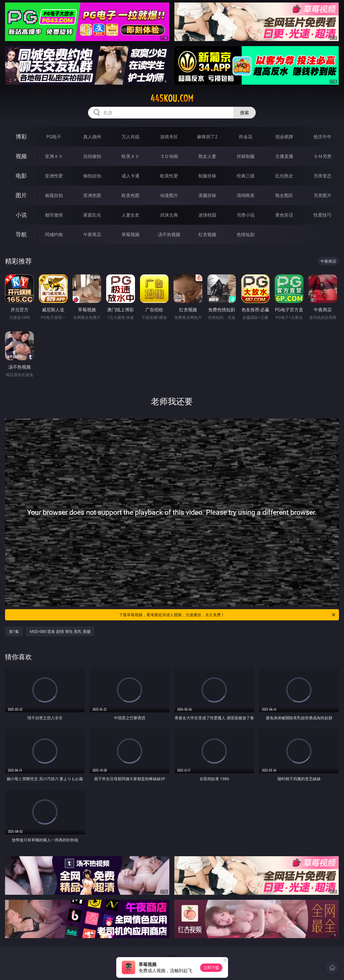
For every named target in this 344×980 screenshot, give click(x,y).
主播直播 (284, 156)
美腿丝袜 (207, 195)
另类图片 (322, 195)
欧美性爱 (169, 176)
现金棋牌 (284, 137)
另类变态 (322, 176)
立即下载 (211, 968)
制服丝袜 (207, 176)
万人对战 (131, 137)
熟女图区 (284, 195)
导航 (21, 234)
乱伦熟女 (284, 176)
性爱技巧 (322, 215)
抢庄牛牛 (322, 137)
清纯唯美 (246, 195)
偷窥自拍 (54, 195)
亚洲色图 (92, 195)
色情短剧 (246, 234)
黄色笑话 (284, 215)
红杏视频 (207, 234)
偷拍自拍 (92, 176)
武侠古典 (169, 215)
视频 (21, 156)
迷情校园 (207, 215)
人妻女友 (131, 215)
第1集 (14, 631)
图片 (21, 195)
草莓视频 (131, 234)
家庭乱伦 (92, 215)
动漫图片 (169, 195)
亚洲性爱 (54, 176)
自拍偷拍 (92, 156)
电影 (21, 176)
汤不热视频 (169, 234)
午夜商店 (92, 234)
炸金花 (246, 137)
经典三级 (246, 176)
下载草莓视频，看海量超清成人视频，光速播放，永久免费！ (227, 615)
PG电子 (54, 137)
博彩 (21, 137)
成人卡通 (131, 176)
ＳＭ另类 (322, 156)
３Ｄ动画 (169, 156)
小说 (21, 215)
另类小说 (246, 215)
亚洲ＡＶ (54, 156)
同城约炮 (54, 234)
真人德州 (92, 137)
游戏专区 (169, 137)
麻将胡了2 (207, 137)
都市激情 (54, 215)
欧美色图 (131, 195)
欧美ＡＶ (131, 156)
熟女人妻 (207, 156)
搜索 (245, 113)
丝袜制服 (246, 156)
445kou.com (172, 98)
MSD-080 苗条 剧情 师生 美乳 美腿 (60, 631)
